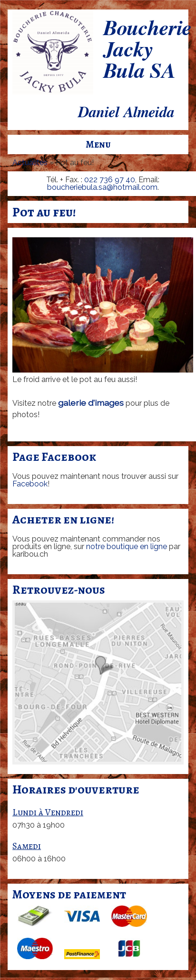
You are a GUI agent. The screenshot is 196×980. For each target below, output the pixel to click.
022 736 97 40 (110, 180)
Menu (98, 144)
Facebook (30, 484)
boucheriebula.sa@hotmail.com (102, 187)
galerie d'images (91, 403)
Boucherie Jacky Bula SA (147, 51)
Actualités (30, 163)
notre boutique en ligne (127, 546)
